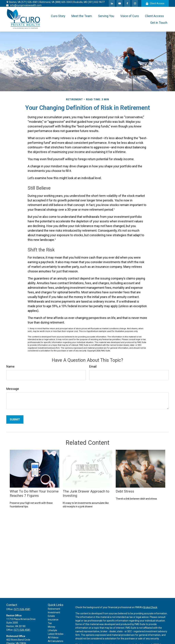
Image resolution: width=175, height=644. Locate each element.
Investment (54, 612)
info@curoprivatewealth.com (24, 5)
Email (93, 366)
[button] (58, 16)
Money (52, 627)
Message (13, 389)
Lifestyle (52, 630)
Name (10, 366)
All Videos (53, 638)
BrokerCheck (150, 607)
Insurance (53, 620)
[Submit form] (15, 419)
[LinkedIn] (112, 3)
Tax (50, 623)
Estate (51, 616)
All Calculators (56, 641)
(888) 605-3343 (63, 2)
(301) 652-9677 (96, 2)
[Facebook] (127, 3)
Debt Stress (125, 491)
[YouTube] (120, 3)
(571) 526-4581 (30, 2)
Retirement (54, 609)
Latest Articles (56, 634)
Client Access (155, 3)
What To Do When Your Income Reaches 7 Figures (34, 493)
